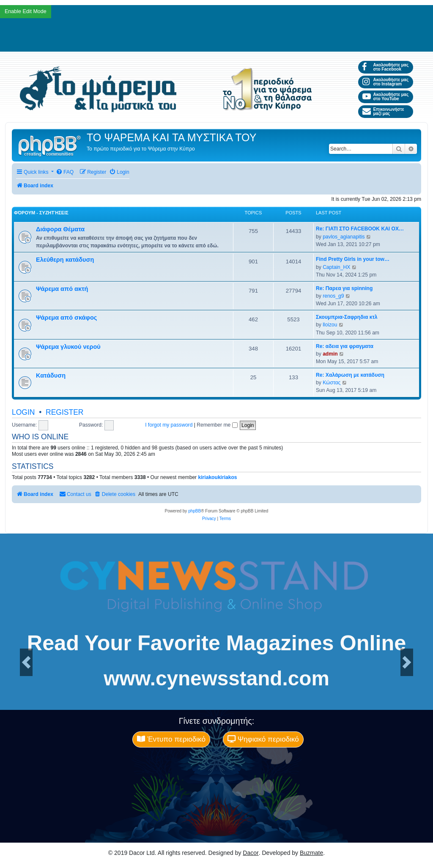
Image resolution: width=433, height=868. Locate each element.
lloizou (330, 325)
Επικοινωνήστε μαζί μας (383, 111)
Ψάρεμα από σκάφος (66, 318)
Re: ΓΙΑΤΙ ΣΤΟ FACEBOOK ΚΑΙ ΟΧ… (360, 229)
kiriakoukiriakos (218, 477)
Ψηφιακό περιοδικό (263, 739)
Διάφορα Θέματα (60, 229)
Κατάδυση (51, 375)
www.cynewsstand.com (216, 679)
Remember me (217, 425)
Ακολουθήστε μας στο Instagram (385, 82)
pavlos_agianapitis (344, 237)
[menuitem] (65, 172)
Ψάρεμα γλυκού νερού (68, 347)
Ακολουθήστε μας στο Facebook (385, 67)
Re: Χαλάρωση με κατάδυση (350, 375)
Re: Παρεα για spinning (344, 288)
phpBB (195, 511)
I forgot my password (169, 425)
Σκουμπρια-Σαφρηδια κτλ (347, 317)
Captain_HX (336, 267)
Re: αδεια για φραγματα (345, 346)
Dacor (251, 853)
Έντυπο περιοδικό (171, 739)
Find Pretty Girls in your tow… (353, 259)
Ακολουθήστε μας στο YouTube (385, 97)
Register (64, 412)
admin (330, 354)
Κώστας (332, 383)
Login (23, 412)
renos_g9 (333, 296)
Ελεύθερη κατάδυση (65, 260)
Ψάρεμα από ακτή (62, 289)
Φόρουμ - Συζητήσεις (41, 213)
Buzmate (311, 853)
